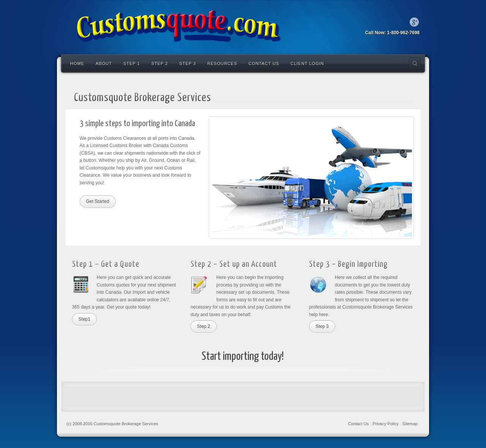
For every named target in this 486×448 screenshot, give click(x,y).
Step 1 (132, 63)
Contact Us (264, 63)
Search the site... (415, 63)
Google (414, 22)
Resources (222, 63)
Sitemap (410, 424)
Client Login (307, 63)
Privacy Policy (385, 424)
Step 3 (188, 63)
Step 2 (160, 63)
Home (77, 63)
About (104, 63)
